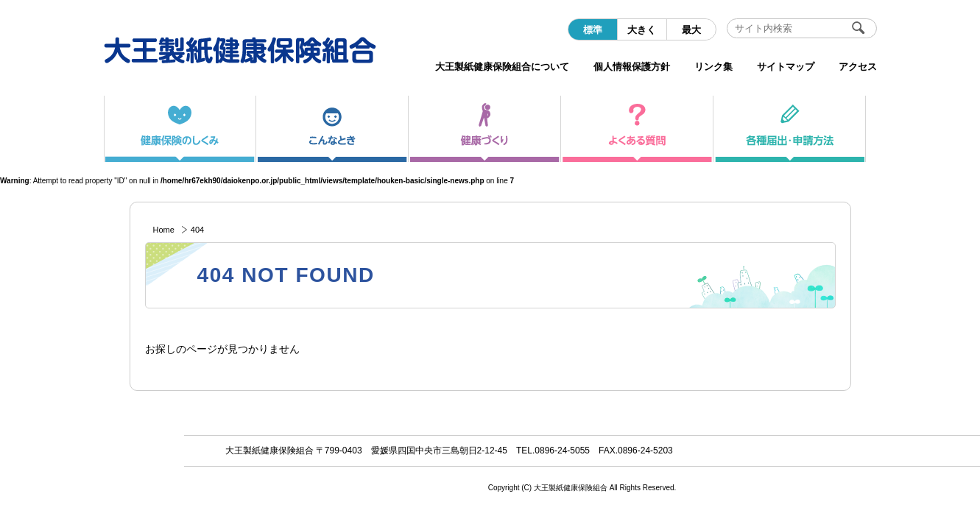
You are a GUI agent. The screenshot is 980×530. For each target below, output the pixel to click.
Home (164, 230)
